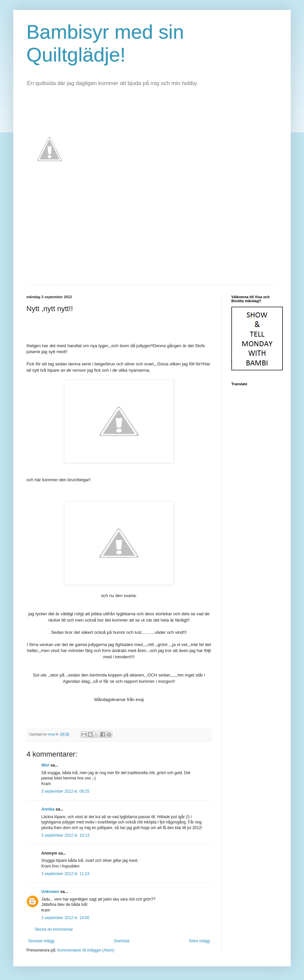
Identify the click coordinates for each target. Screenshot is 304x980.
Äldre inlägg (199, 941)
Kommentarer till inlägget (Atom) (86, 950)
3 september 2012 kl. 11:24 (65, 874)
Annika (48, 809)
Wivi (45, 765)
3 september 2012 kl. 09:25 (65, 791)
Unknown (50, 892)
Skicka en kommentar (54, 929)
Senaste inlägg (41, 941)
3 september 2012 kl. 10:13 (65, 835)
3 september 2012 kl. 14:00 (65, 918)
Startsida (121, 941)
